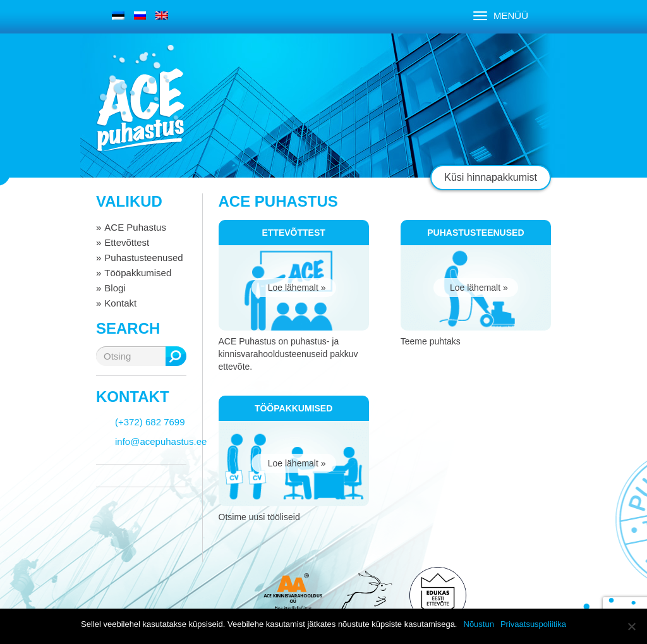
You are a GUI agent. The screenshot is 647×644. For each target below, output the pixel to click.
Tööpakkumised (138, 273)
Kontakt (120, 303)
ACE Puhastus (135, 227)
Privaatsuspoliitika (533, 624)
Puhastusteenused (143, 258)
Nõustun (479, 624)
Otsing (176, 356)
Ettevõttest (127, 242)
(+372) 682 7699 (150, 422)
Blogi (115, 288)
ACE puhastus (140, 110)
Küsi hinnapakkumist (491, 177)
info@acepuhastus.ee (161, 441)
